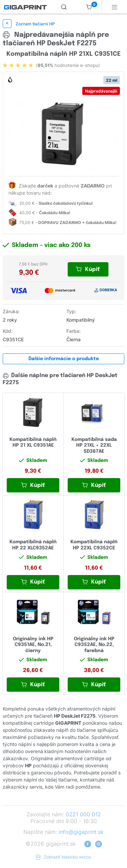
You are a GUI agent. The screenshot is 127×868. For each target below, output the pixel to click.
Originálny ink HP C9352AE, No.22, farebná (94, 645)
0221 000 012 (83, 814)
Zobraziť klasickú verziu (63, 857)
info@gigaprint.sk (81, 832)
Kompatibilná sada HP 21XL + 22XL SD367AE (94, 445)
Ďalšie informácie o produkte (64, 359)
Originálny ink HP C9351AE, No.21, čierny (33, 645)
